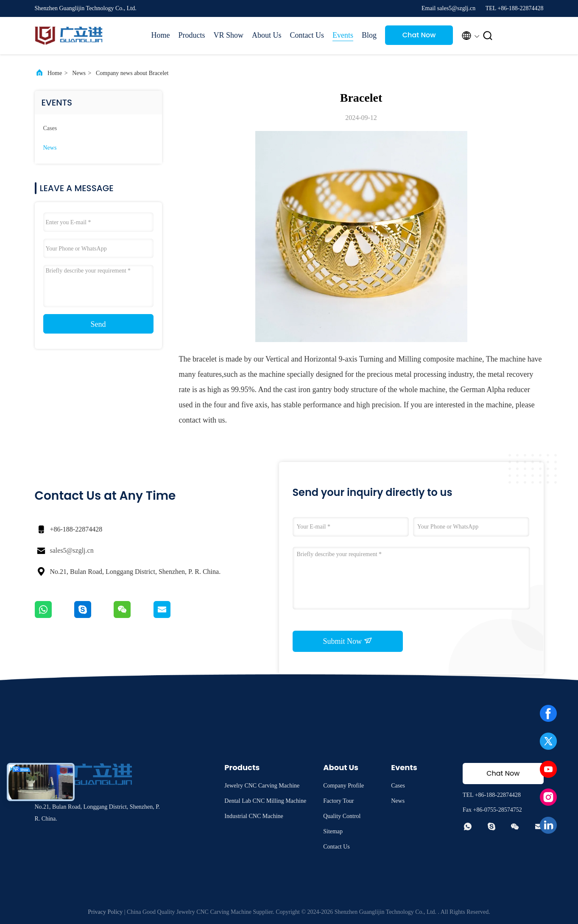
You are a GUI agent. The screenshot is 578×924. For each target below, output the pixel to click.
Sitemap (333, 831)
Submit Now (347, 641)
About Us (267, 35)
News (79, 73)
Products (192, 35)
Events (343, 35)
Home (161, 35)
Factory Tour (338, 801)
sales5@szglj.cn (72, 550)
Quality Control (342, 816)
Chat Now (419, 35)
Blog (369, 35)
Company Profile (343, 786)
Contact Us (307, 35)
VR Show (229, 35)
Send (98, 324)
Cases (50, 128)
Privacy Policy (105, 912)
